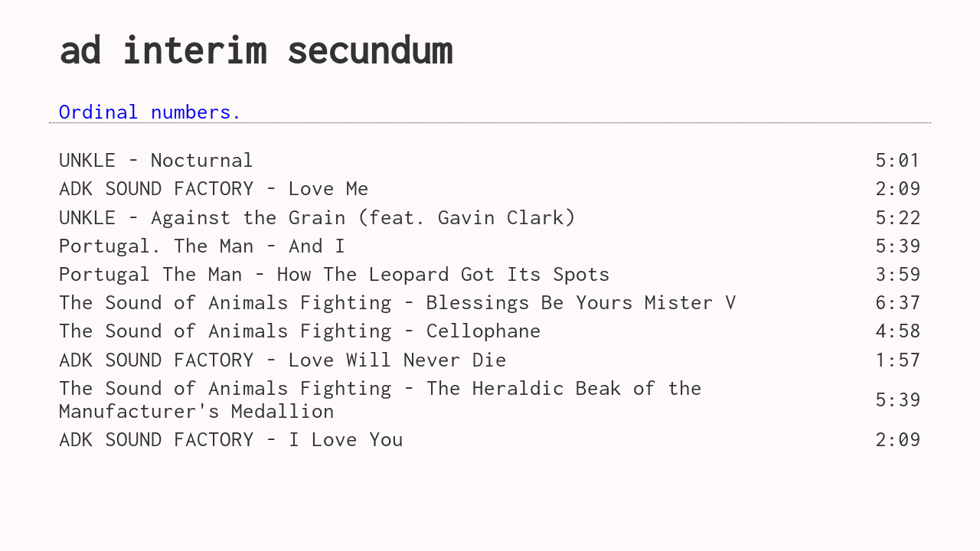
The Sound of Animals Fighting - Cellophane (300, 330)
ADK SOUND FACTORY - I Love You (231, 439)
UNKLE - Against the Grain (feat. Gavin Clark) (317, 217)
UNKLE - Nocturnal (157, 159)
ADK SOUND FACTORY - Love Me (214, 187)
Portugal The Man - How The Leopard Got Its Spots (335, 273)
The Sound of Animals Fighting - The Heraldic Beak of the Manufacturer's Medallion (381, 399)
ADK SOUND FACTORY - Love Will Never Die (283, 359)
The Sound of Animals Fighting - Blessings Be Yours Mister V (398, 302)
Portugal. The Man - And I (203, 245)
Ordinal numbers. (151, 111)
